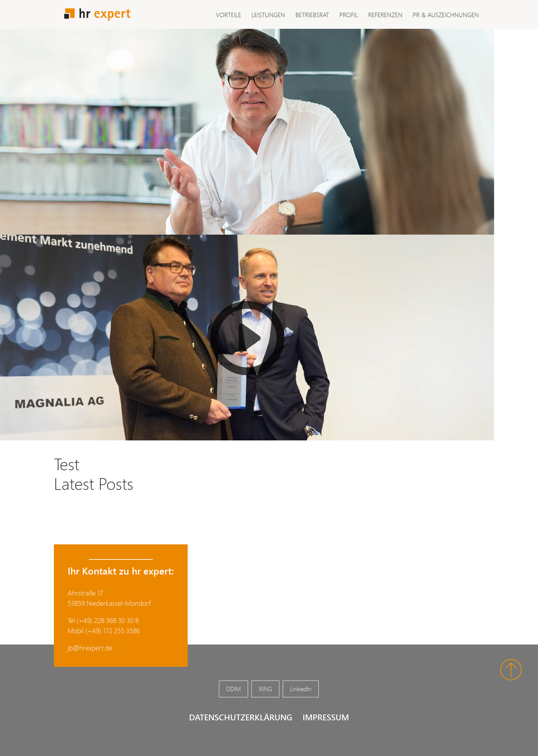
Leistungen (268, 15)
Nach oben (511, 670)
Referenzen (385, 15)
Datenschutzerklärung (241, 717)
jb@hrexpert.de (90, 648)
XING (265, 689)
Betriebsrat (312, 15)
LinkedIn (301, 689)
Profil (349, 15)
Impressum (326, 717)
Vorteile (229, 15)
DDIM (233, 689)
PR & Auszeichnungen (446, 15)
